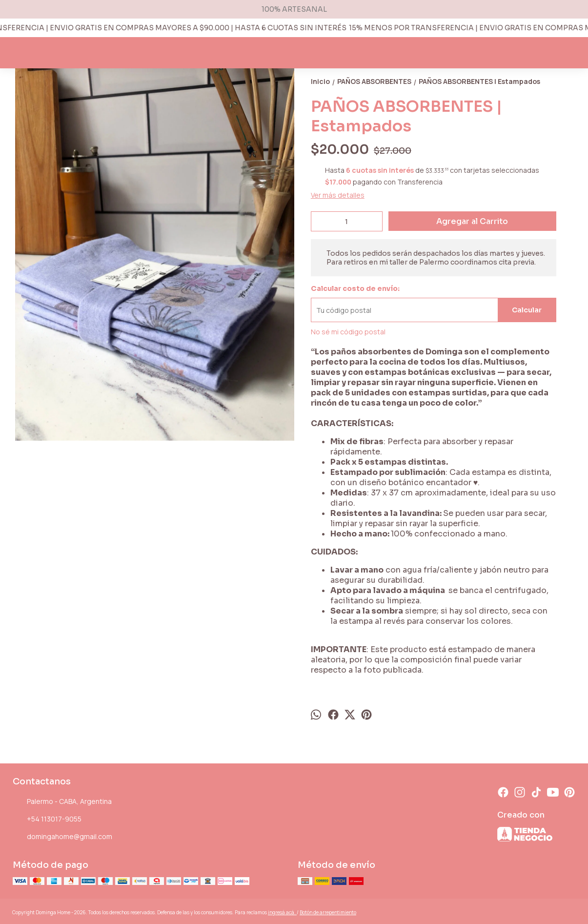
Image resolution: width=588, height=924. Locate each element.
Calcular (527, 310)
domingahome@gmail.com (62, 837)
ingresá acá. (282, 912)
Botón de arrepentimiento (328, 912)
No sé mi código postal (348, 332)
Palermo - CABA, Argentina (62, 802)
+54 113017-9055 (47, 820)
